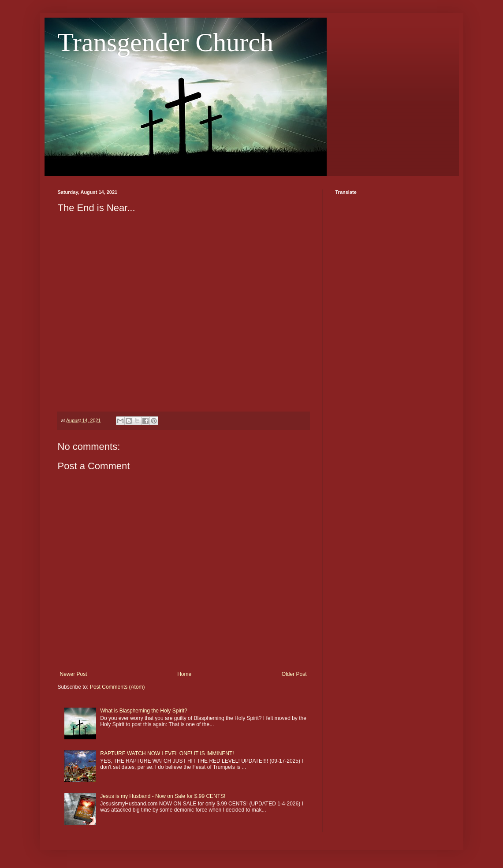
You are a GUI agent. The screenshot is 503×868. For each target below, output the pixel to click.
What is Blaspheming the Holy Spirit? (143, 711)
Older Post (294, 674)
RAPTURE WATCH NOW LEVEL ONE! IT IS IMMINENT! (167, 753)
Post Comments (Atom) (117, 687)
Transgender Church (166, 42)
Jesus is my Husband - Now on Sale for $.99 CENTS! (163, 796)
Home (184, 674)
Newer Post (74, 674)
